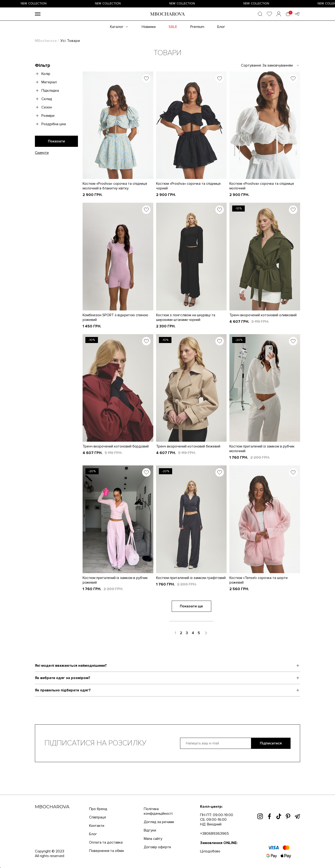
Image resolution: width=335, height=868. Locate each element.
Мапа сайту (153, 839)
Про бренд (98, 809)
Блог (221, 27)
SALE (173, 27)
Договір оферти (157, 847)
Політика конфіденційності (158, 811)
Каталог (117, 27)
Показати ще (191, 606)
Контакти (97, 826)
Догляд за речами (159, 822)
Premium (197, 27)
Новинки (149, 27)
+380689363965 (214, 834)
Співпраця (97, 817)
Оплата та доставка (106, 842)
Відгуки (150, 830)
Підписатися (271, 743)
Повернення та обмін (107, 851)
